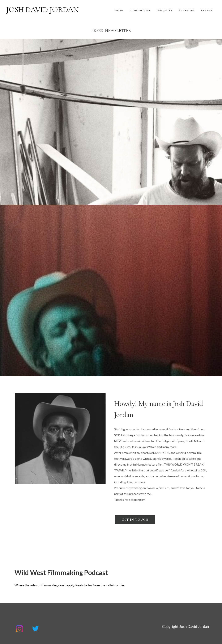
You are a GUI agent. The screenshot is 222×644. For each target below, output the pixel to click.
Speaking (187, 10)
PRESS (97, 31)
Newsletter (118, 31)
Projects (165, 10)
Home (119, 10)
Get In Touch (135, 520)
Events (207, 10)
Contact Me (141, 10)
